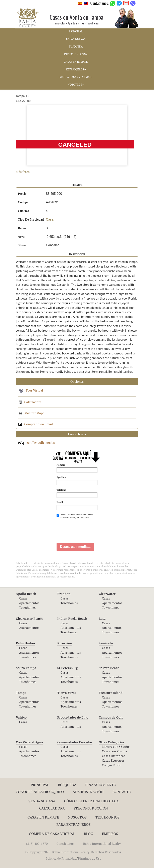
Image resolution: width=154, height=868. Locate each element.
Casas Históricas (113, 756)
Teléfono (61, 490)
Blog (88, 834)
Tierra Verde (67, 693)
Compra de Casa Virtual (52, 834)
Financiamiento (101, 785)
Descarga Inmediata (75, 547)
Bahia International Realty (102, 844)
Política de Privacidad (61, 858)
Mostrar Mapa (31, 413)
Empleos (110, 834)
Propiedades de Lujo (73, 717)
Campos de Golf (111, 717)
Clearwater (107, 594)
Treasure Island (111, 693)
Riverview (65, 643)
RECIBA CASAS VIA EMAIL (76, 77)
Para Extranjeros (73, 824)
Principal (40, 785)
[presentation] (87, 529)
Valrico (21, 717)
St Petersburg (68, 668)
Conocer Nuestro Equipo (40, 792)
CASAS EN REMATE (76, 62)
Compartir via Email (35, 424)
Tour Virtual (30, 390)
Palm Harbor (26, 643)
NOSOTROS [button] (76, 85)
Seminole (106, 643)
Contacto (122, 792)
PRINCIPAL (76, 31)
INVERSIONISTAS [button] (76, 54)
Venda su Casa (42, 801)
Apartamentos (29, 603)
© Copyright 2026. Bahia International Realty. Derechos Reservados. (73, 852)
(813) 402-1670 (37, 844)
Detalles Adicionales (36, 443)
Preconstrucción (91, 808)
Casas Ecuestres (113, 760)
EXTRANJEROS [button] (76, 69)
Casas (23, 598)
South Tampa (26, 668)
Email (60, 502)
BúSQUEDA (76, 46)
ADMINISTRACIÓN (88, 792)
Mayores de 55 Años (116, 747)
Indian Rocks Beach (72, 619)
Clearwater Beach (29, 619)
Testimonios (107, 817)
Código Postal (112, 765)
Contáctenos (65, 844)
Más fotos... (24, 172)
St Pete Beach (109, 668)
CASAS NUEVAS (76, 39)
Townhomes (28, 608)
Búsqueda (67, 785)
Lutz (102, 619)
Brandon (64, 594)
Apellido (61, 477)
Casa (50, 220)
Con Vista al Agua (29, 742)
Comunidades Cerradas (75, 742)
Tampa (21, 693)
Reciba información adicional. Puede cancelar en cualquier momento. (75, 516)
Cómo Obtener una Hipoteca (92, 801)
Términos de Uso (89, 858)
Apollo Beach (26, 594)
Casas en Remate (43, 817)
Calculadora (30, 402)
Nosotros (77, 817)
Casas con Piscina (114, 751)
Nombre (61, 465)
